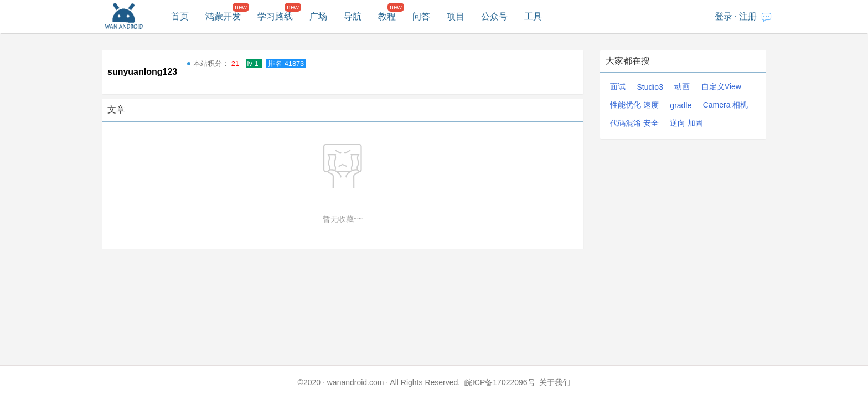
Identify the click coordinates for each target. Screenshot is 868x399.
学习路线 (275, 16)
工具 (533, 16)
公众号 (494, 16)
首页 (180, 16)
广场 (318, 16)
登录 (724, 16)
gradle (681, 105)
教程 (387, 16)
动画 (682, 86)
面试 (618, 86)
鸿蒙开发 (223, 16)
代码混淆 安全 (634, 123)
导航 (353, 16)
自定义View (721, 86)
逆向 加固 (686, 123)
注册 (748, 16)
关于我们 (555, 382)
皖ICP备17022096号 (500, 382)
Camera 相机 (726, 105)
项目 (456, 16)
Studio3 (650, 87)
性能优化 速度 (634, 105)
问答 (421, 16)
